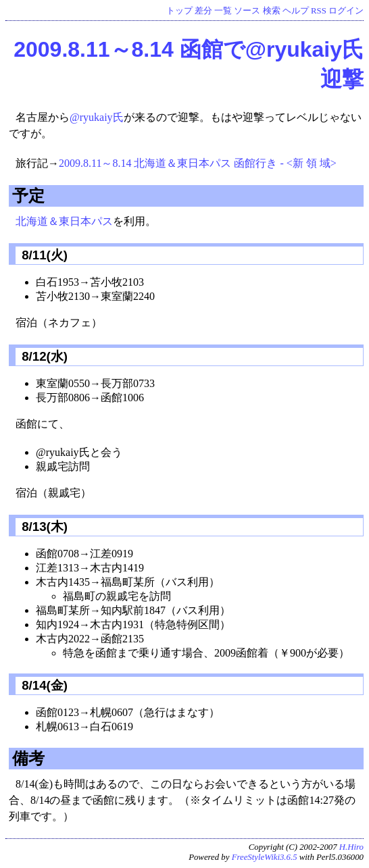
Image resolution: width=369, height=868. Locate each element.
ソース (247, 11)
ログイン (346, 11)
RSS (319, 11)
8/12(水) (43, 356)
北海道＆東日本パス (64, 221)
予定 (28, 196)
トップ (179, 11)
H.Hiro (351, 847)
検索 (272, 11)
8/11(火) (43, 255)
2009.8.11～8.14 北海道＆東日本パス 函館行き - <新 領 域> (198, 163)
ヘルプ (296, 11)
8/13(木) (43, 527)
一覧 (223, 11)
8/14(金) (43, 685)
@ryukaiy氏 (97, 117)
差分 (203, 11)
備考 (28, 758)
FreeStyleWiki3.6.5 (265, 857)
